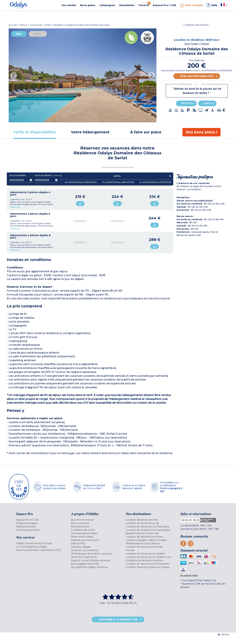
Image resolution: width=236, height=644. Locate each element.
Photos (186, 103)
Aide (212, 5)
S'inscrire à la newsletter (118, 619)
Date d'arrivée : (18, 176)
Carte (207, 103)
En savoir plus (189, 575)
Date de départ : (47, 176)
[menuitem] (39, 520)
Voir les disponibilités (197, 76)
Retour (224, 635)
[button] (196, 25)
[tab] (35, 132)
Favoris (145, 4)
